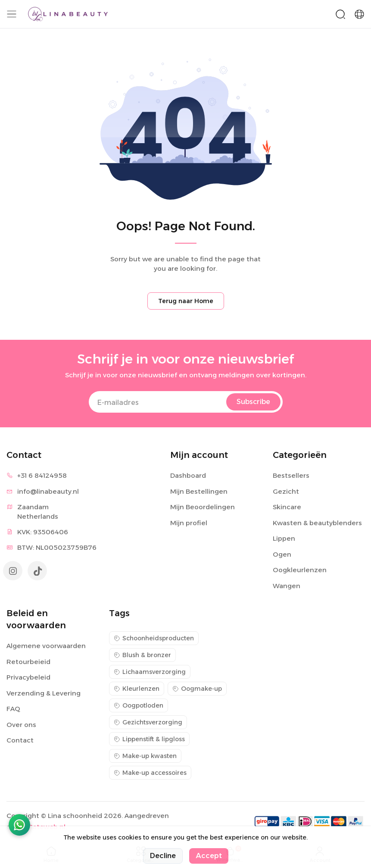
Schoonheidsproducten (154, 638)
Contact (20, 740)
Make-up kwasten (145, 756)
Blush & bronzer (142, 655)
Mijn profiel (189, 523)
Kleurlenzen (137, 689)
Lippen (284, 538)
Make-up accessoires (150, 773)
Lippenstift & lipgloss (149, 739)
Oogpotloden (139, 705)
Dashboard (188, 475)
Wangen (287, 586)
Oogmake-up (197, 689)
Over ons (21, 725)
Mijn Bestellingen (199, 491)
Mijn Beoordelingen (203, 507)
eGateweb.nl (45, 827)
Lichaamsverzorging (150, 672)
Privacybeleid (28, 677)
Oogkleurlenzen (300, 570)
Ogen (282, 554)
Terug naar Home (186, 301)
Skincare (287, 507)
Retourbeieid (28, 662)
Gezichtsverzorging (148, 722)
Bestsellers (291, 475)
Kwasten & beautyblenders (317, 523)
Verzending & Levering (44, 693)
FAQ (13, 709)
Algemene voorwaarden (46, 646)
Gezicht (286, 491)
